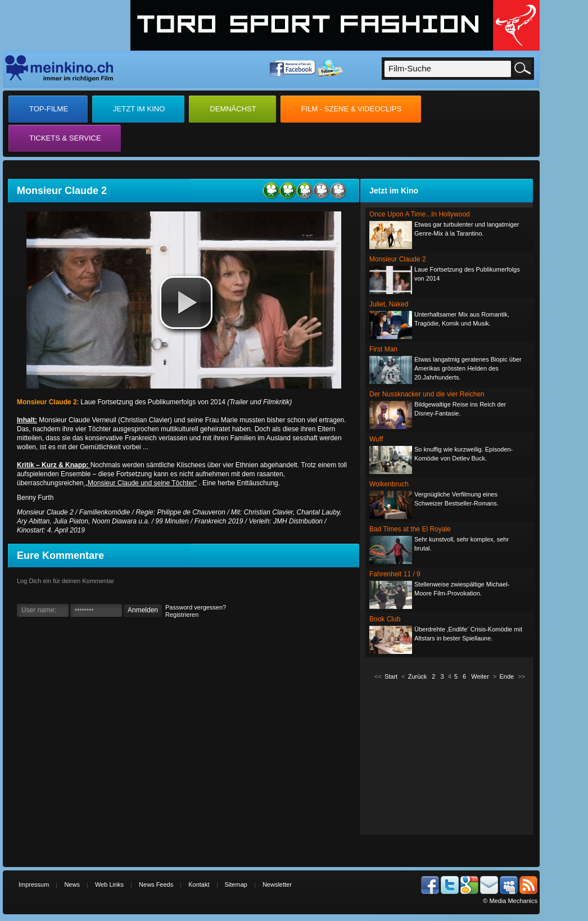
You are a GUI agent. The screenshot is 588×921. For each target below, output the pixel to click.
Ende (506, 676)
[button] (186, 303)
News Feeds (156, 884)
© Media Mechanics (510, 901)
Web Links (109, 884)
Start (391, 676)
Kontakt (199, 884)
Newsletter (277, 884)
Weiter (480, 676)
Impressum (34, 884)
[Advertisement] (450, 757)
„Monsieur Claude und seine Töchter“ (140, 483)
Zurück (418, 676)
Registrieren (182, 615)
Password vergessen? (196, 607)
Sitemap (236, 884)
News (72, 884)
